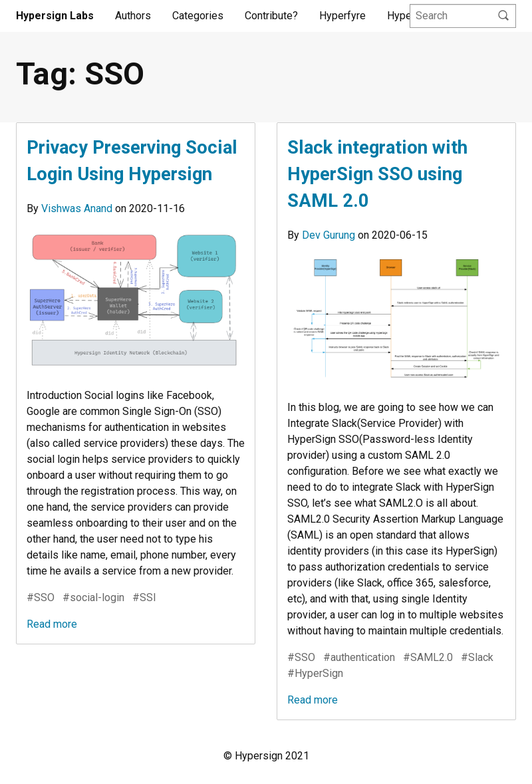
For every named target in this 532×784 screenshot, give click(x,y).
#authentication (359, 657)
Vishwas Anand (78, 208)
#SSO (41, 597)
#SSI (144, 597)
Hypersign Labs (55, 16)
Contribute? (271, 16)
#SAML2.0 (428, 657)
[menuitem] (133, 16)
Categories (198, 16)
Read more (52, 624)
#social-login (93, 597)
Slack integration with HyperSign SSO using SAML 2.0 (377, 174)
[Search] (503, 16)
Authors (133, 16)
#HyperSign (315, 673)
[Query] (463, 16)
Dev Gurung (330, 235)
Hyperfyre (342, 16)
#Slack (477, 657)
